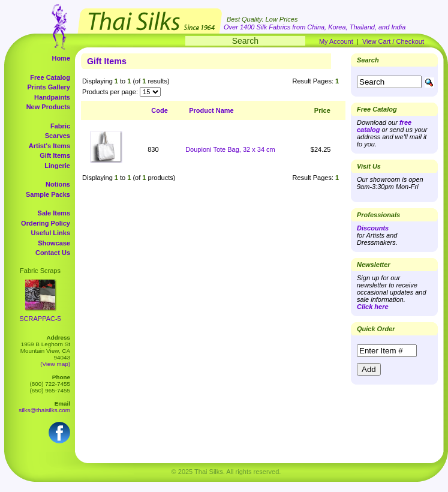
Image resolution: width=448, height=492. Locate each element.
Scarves (58, 136)
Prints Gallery (49, 87)
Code (160, 110)
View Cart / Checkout (393, 41)
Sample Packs (48, 194)
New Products (48, 107)
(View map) (55, 364)
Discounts (373, 228)
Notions (58, 184)
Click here (373, 307)
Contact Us (53, 253)
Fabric (60, 126)
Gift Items (55, 155)
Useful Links (51, 233)
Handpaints (52, 97)
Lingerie (57, 166)
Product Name (211, 110)
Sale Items (54, 213)
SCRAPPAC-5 (40, 319)
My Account (336, 41)
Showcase (54, 243)
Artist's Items (49, 146)
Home (61, 58)
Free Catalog (50, 77)
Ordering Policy (46, 223)
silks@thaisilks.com (44, 410)
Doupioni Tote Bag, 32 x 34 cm (230, 149)
